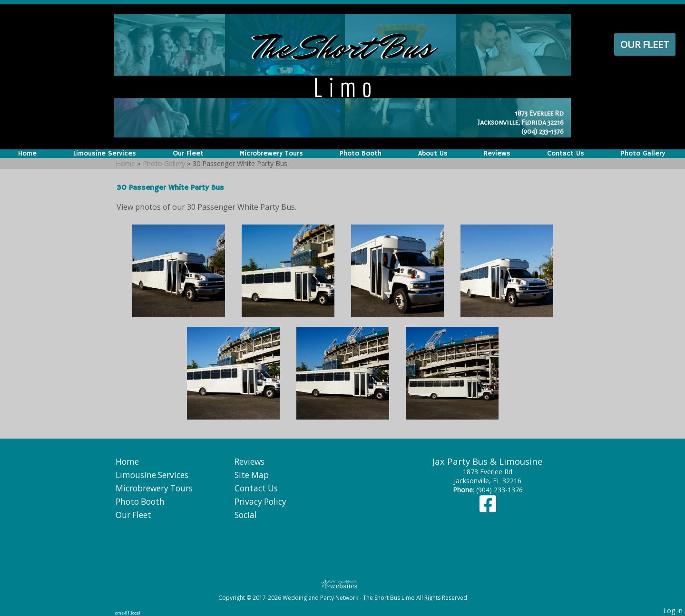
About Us (433, 154)
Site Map (252, 475)
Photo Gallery (643, 154)
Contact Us (566, 154)
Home (27, 154)
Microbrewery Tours (271, 154)
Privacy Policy (260, 502)
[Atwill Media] (342, 584)
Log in (673, 611)
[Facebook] (488, 508)
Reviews (497, 154)
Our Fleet (645, 44)
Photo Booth (361, 154)
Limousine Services (105, 154)
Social (246, 515)
